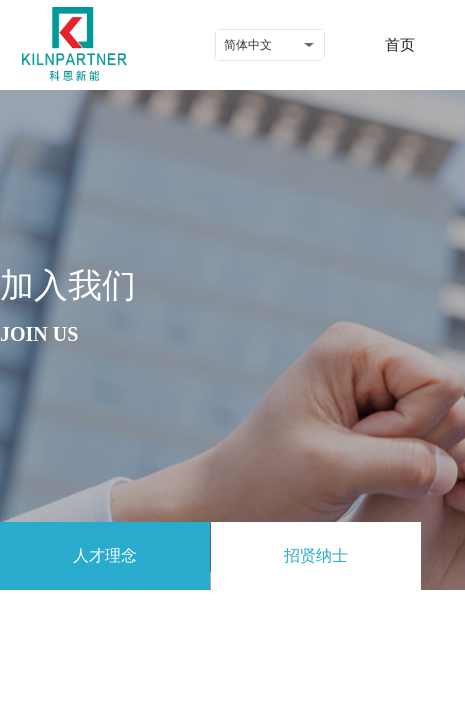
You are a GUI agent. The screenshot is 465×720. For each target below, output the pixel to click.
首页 (400, 45)
